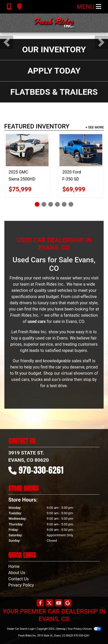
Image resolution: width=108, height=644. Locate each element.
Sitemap (61, 629)
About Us (17, 573)
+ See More (95, 127)
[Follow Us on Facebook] (40, 603)
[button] (7, 42)
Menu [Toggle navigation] (89, 7)
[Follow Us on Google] (68, 603)
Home (14, 566)
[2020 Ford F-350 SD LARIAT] (81, 150)
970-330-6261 (41, 470)
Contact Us (19, 579)
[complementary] (92, 628)
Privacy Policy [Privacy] (21, 585)
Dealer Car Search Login (21, 629)
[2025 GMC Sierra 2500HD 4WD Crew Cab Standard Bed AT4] (27, 150)
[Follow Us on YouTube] (59, 603)
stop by (90, 379)
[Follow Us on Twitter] (49, 603)
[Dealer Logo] (54, 23)
